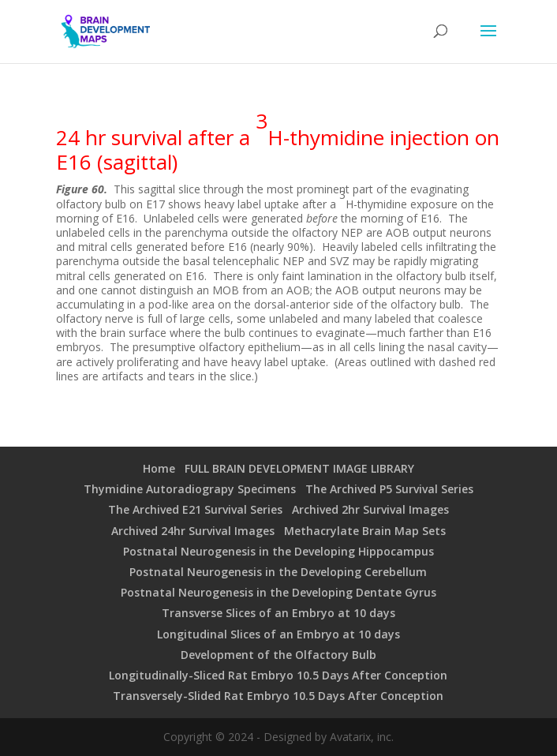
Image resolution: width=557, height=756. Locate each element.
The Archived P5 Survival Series (389, 489)
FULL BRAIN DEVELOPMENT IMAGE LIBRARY (299, 468)
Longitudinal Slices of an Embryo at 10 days (278, 634)
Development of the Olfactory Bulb (278, 655)
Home (159, 468)
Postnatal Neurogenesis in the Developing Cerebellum (278, 572)
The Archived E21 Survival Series (195, 509)
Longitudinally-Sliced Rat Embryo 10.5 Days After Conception (278, 675)
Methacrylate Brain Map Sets (365, 531)
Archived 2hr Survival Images (370, 509)
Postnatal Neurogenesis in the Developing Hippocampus (278, 551)
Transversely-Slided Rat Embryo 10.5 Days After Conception (278, 696)
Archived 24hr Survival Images (193, 531)
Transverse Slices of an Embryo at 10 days (278, 613)
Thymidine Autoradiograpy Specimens (190, 489)
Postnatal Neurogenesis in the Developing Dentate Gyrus (278, 592)
